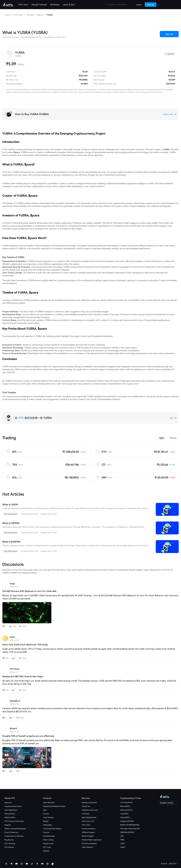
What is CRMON (11, 523)
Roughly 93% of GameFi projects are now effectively (28, 736)
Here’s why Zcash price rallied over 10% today (25, 645)
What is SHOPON (11, 542)
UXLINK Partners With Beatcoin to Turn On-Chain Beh (29, 591)
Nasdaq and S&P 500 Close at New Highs (23, 677)
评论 (7, 658)
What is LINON (10, 505)
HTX (21, 418)
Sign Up (169, 34)
